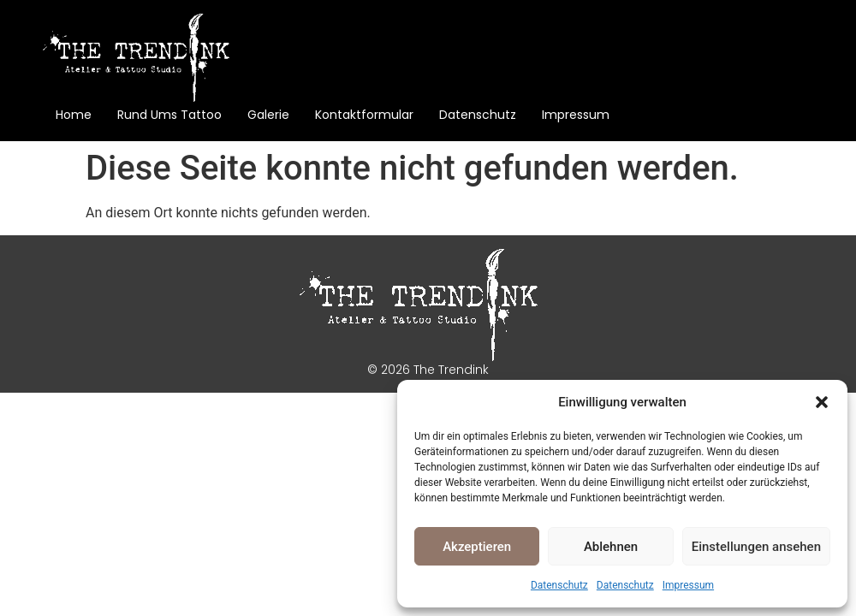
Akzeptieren (477, 547)
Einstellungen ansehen (756, 547)
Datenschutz (559, 585)
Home (74, 115)
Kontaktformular (364, 115)
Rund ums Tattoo (169, 115)
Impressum (688, 585)
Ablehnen (611, 547)
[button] (822, 402)
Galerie (268, 115)
